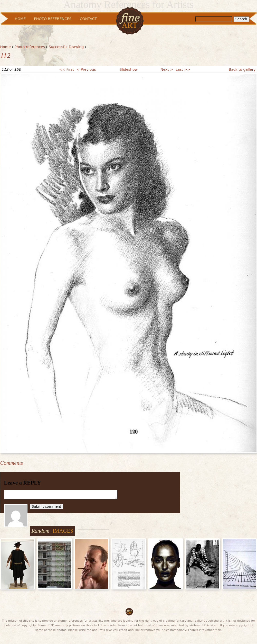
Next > (167, 69)
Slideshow (129, 69)
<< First (67, 69)
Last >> (183, 69)
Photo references (30, 47)
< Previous (86, 69)
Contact (88, 19)
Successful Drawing (66, 47)
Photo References (53, 19)
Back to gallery (242, 69)
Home (6, 47)
